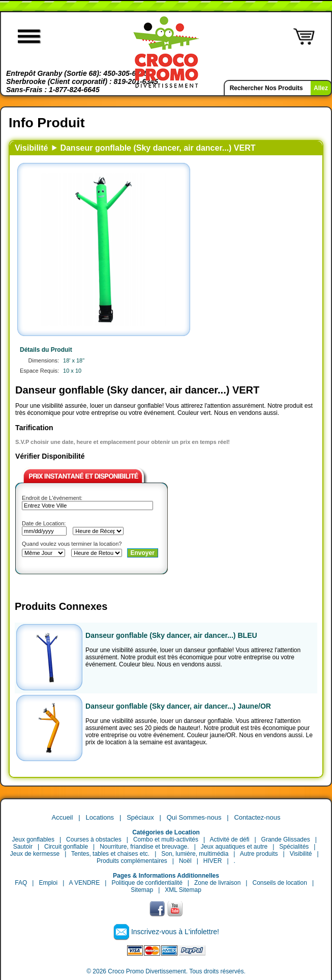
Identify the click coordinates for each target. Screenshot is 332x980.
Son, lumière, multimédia (195, 854)
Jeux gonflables (33, 839)
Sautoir (23, 847)
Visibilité (32, 148)
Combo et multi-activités (166, 839)
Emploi (48, 883)
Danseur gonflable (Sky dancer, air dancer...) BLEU (171, 635)
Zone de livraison (217, 883)
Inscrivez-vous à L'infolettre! (175, 932)
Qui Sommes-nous (194, 817)
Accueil (62, 817)
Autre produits (259, 854)
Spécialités (294, 847)
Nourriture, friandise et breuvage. (144, 847)
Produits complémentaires (132, 861)
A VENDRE (85, 883)
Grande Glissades (286, 839)
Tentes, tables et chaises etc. (110, 854)
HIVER (213, 861)
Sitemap (142, 890)
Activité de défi (229, 839)
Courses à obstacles (94, 839)
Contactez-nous (257, 817)
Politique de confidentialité (147, 883)
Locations (100, 817)
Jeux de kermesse (35, 854)
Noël (185, 861)
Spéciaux (140, 817)
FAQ (21, 883)
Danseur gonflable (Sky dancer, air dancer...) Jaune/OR (178, 706)
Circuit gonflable (66, 847)
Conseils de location (279, 883)
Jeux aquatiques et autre (234, 847)
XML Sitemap (183, 890)
